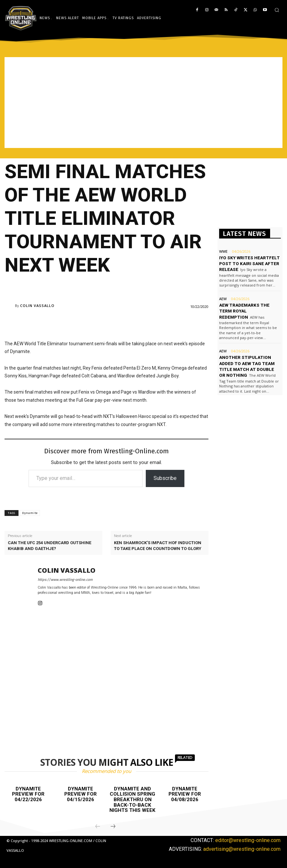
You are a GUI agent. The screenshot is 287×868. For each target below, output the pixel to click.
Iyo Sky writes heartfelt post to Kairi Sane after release (249, 264)
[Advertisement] (143, 103)
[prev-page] (98, 826)
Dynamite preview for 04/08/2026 (185, 794)
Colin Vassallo (37, 306)
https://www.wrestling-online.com (65, 580)
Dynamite (30, 513)
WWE (223, 251)
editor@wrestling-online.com (248, 840)
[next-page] (113, 826)
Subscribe (165, 478)
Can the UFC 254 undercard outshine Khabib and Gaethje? (50, 546)
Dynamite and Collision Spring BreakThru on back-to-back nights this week (133, 800)
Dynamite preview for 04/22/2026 (28, 794)
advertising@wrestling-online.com (242, 849)
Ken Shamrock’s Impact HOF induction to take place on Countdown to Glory (158, 546)
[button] (277, 10)
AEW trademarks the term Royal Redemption (244, 311)
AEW (223, 298)
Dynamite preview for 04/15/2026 (81, 794)
